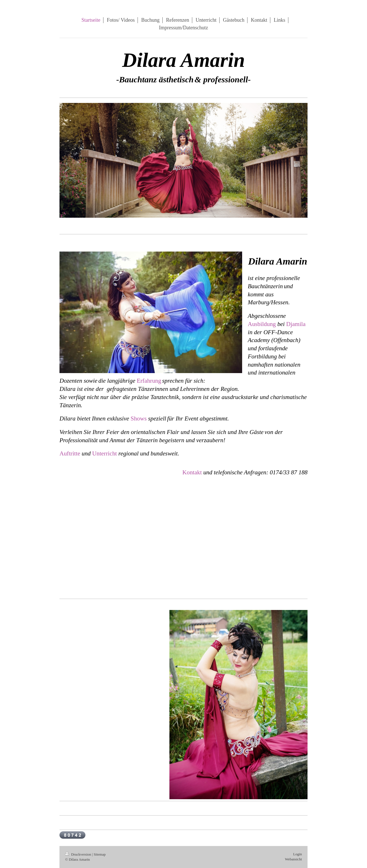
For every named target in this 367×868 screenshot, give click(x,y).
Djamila (296, 324)
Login (298, 854)
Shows (139, 418)
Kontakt (192, 472)
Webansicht (293, 859)
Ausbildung (262, 324)
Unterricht (105, 453)
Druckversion (79, 854)
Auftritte (70, 453)
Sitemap (100, 854)
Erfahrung (149, 381)
